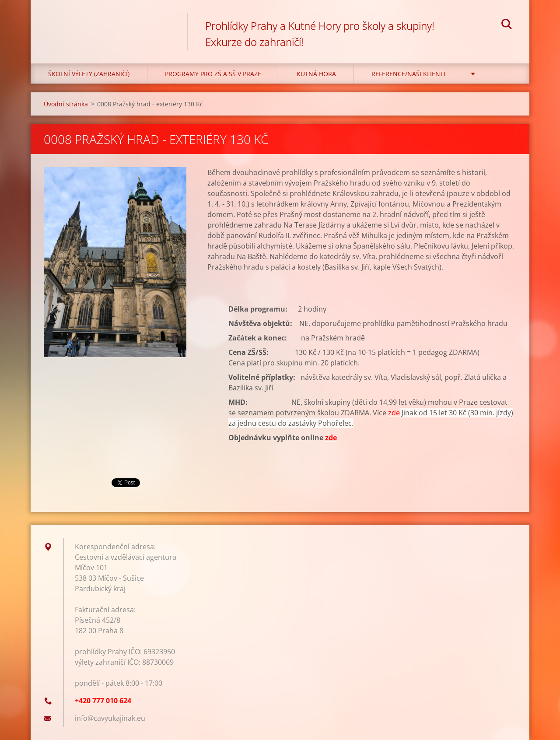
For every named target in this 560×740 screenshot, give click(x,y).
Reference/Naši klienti (408, 74)
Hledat (507, 25)
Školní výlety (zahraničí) (89, 74)
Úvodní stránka (66, 104)
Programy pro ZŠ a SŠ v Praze (213, 74)
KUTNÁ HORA (316, 74)
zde (394, 413)
